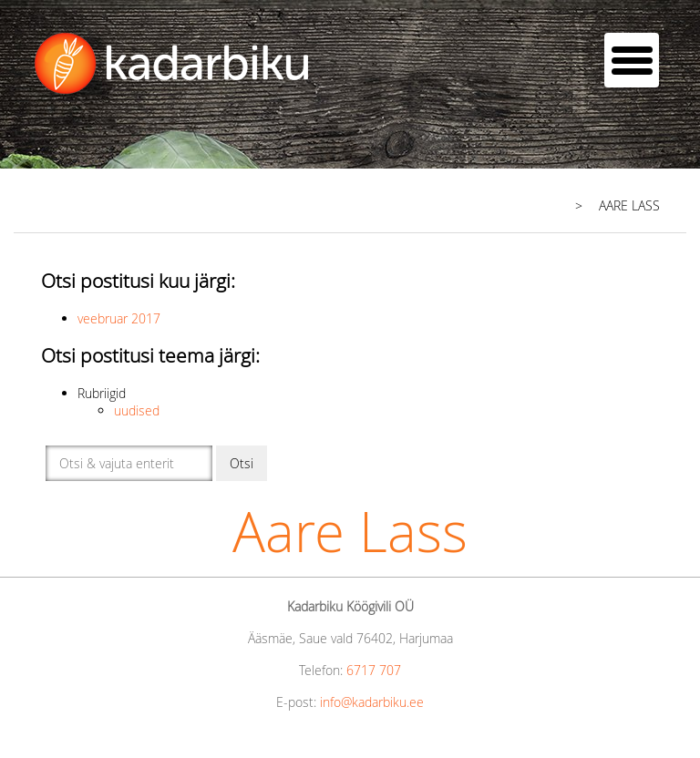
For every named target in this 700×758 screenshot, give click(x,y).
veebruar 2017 (119, 318)
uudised (137, 410)
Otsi (242, 463)
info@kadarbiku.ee (372, 702)
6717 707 (374, 670)
